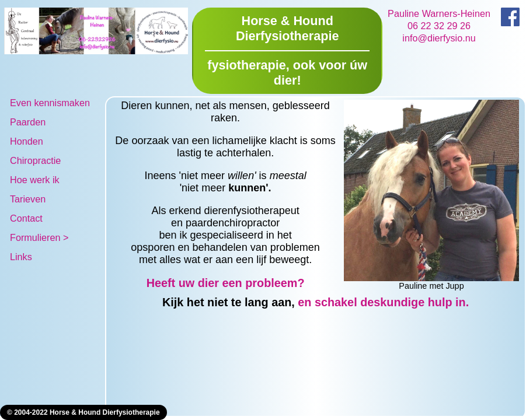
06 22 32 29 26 (439, 26)
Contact (26, 218)
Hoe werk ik (35, 180)
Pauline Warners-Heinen (439, 13)
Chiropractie (35, 160)
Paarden (28, 122)
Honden (27, 141)
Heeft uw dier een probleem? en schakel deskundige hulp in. (290, 293)
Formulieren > (39, 237)
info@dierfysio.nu (439, 38)
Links (21, 257)
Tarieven (28, 199)
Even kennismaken (50, 103)
